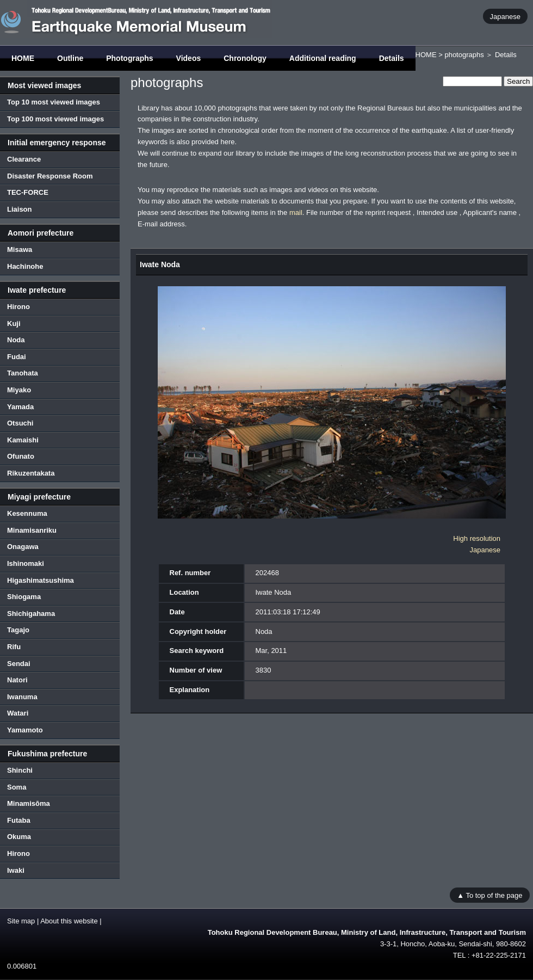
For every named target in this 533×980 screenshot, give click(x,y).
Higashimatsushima (41, 580)
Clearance (24, 159)
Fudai (17, 357)
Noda (16, 340)
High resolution (477, 538)
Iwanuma (22, 697)
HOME (23, 58)
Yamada (20, 407)
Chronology (245, 58)
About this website (69, 921)
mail (296, 212)
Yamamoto (25, 730)
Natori (17, 680)
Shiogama (24, 597)
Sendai (19, 664)
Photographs (129, 58)
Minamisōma (29, 803)
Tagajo (18, 630)
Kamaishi (23, 440)
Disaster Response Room (50, 176)
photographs (464, 55)
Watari (18, 713)
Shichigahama (31, 614)
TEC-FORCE (28, 192)
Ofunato (21, 456)
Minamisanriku (32, 530)
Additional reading (323, 58)
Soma (17, 787)
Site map (21, 921)
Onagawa (23, 547)
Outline (70, 58)
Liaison (20, 209)
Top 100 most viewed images (55, 119)
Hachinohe (25, 266)
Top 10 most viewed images (54, 102)
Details (392, 58)
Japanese (505, 16)
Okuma (19, 837)
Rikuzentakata (31, 473)
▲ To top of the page (489, 895)
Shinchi (20, 770)
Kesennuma (27, 513)
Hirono (18, 307)
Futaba (19, 820)
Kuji (14, 323)
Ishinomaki (26, 563)
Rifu (14, 647)
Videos (189, 58)
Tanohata (23, 373)
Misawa (20, 249)
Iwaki (16, 870)
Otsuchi (20, 423)
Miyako (19, 390)
